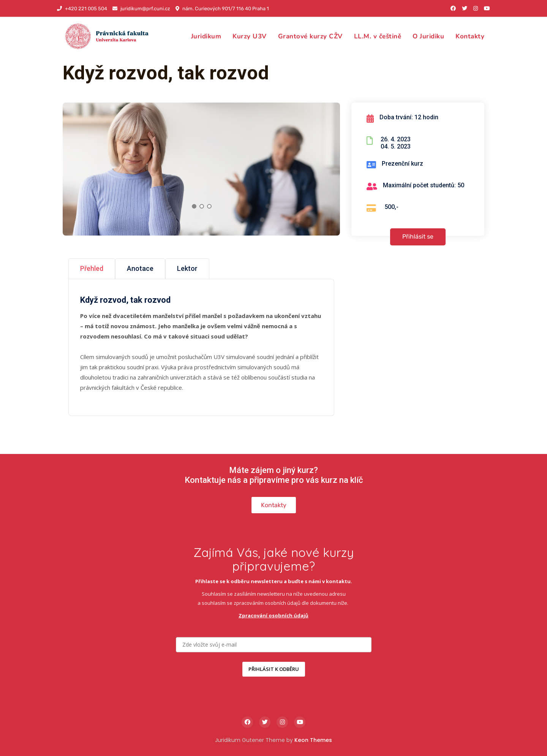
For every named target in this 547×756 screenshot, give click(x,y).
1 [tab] (194, 206)
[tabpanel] (201, 169)
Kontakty (470, 36)
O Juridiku (428, 36)
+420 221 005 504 (82, 9)
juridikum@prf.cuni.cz (141, 9)
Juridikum (206, 36)
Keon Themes (313, 740)
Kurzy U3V (250, 36)
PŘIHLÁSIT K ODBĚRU (274, 669)
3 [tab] (209, 206)
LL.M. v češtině (378, 36)
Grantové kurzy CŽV (310, 36)
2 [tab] (202, 206)
